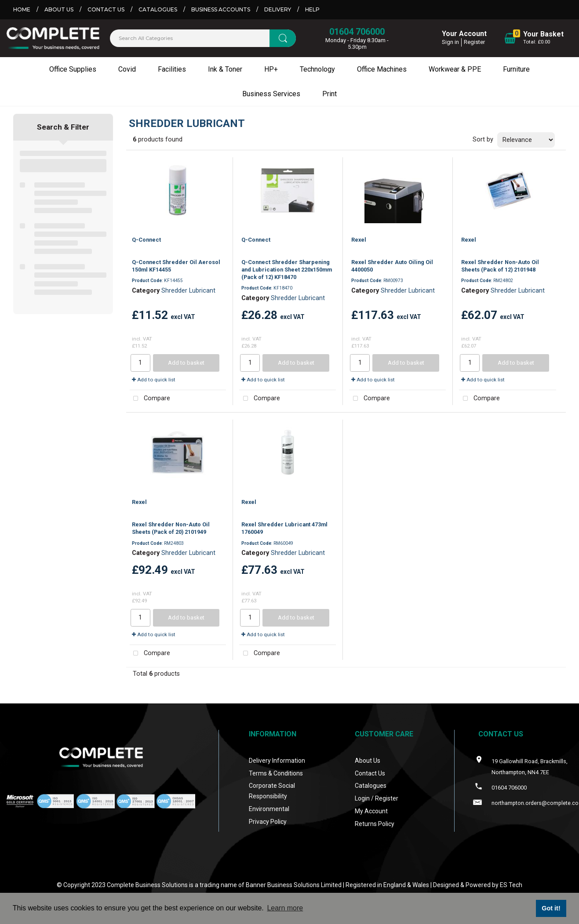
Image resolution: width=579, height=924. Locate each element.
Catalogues (158, 9)
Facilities (172, 69)
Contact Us (106, 9)
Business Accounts (221, 9)
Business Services (271, 94)
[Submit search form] (283, 38)
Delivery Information (277, 761)
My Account (371, 811)
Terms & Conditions (276, 773)
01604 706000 (357, 32)
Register (474, 42)
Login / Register (377, 798)
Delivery (278, 9)
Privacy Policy (268, 822)
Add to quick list (154, 380)
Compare (150, 399)
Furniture (516, 69)
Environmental (269, 809)
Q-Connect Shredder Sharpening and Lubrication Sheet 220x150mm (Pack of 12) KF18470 (287, 270)
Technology (317, 69)
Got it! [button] (551, 908)
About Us (59, 9)
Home (22, 9)
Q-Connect (146, 240)
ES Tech (511, 885)
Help (312, 9)
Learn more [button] (285, 908)
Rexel (359, 240)
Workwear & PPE (455, 69)
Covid (127, 69)
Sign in (450, 42)
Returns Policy (375, 824)
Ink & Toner (225, 69)
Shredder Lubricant (188, 291)
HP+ (271, 69)
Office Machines (382, 69)
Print (330, 94)
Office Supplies (73, 69)
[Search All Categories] (203, 38)
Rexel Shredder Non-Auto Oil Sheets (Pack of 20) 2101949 (171, 528)
